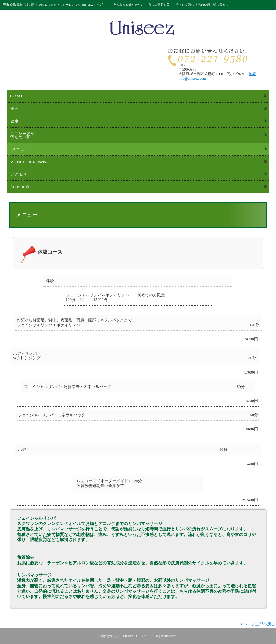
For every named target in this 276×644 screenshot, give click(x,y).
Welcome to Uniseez (29, 162)
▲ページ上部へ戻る (258, 624)
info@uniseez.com (192, 78)
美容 (15, 109)
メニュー (21, 149)
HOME (17, 96)
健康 (15, 121)
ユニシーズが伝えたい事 (22, 135)
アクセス (19, 174)
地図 (253, 74)
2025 (119, 636)
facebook (20, 187)
